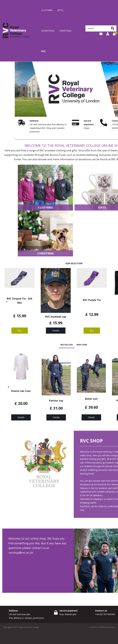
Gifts (60, 10)
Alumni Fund (57, 155)
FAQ (43, 51)
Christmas (65, 31)
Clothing (47, 10)
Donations (48, 31)
